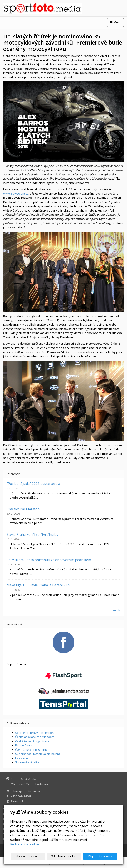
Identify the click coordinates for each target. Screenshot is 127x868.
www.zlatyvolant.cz (16, 193)
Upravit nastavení (29, 856)
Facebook (17, 801)
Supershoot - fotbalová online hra (38, 754)
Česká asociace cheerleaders (35, 737)
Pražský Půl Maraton (23, 509)
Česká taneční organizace (32, 741)
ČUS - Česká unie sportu (31, 750)
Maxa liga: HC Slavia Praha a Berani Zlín (38, 585)
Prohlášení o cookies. (25, 844)
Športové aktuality (27, 762)
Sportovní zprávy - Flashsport (35, 733)
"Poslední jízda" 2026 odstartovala (33, 484)
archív (116, 610)
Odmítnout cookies (65, 856)
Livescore (22, 758)
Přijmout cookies (100, 856)
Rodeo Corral (24, 745)
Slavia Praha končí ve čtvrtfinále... (33, 534)
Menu (115, 22)
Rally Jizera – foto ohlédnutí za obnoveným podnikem (49, 560)
